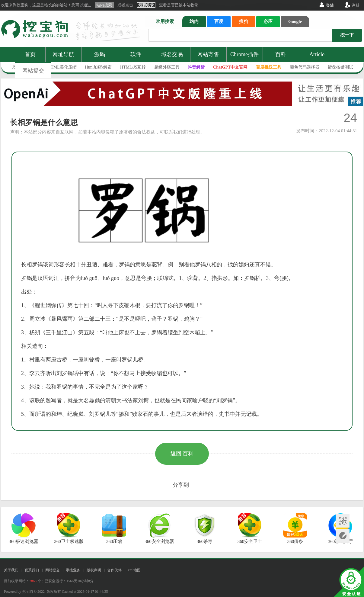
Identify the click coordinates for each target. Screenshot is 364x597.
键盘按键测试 (340, 67)
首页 (30, 54)
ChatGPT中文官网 (230, 67)
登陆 (330, 5)
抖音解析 (196, 67)
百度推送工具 (269, 67)
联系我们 (32, 570)
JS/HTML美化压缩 (60, 67)
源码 (100, 54)
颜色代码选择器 (305, 67)
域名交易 (172, 54)
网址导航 (63, 54)
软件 (136, 54)
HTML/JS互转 (133, 67)
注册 (356, 5)
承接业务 (73, 570)
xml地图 (134, 570)
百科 (281, 54)
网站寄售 (208, 54)
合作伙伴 (114, 570)
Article (317, 54)
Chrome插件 (244, 54)
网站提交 (33, 71)
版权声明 (94, 570)
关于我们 (11, 570)
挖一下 (347, 35)
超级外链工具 (167, 67)
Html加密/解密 (99, 67)
